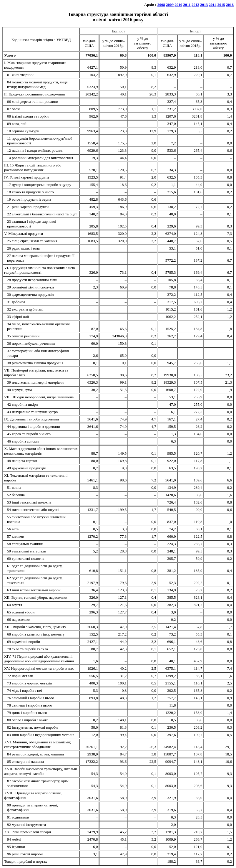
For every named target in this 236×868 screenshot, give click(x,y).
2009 (170, 5)
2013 (204, 5)
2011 (187, 5)
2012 (195, 5)
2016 (230, 5)
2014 (213, 5)
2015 (221, 5)
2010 (178, 5)
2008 (161, 5)
